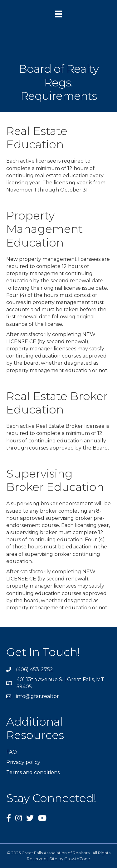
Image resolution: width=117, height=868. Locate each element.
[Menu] (58, 14)
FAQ (12, 752)
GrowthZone (77, 859)
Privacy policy (23, 762)
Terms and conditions (33, 772)
